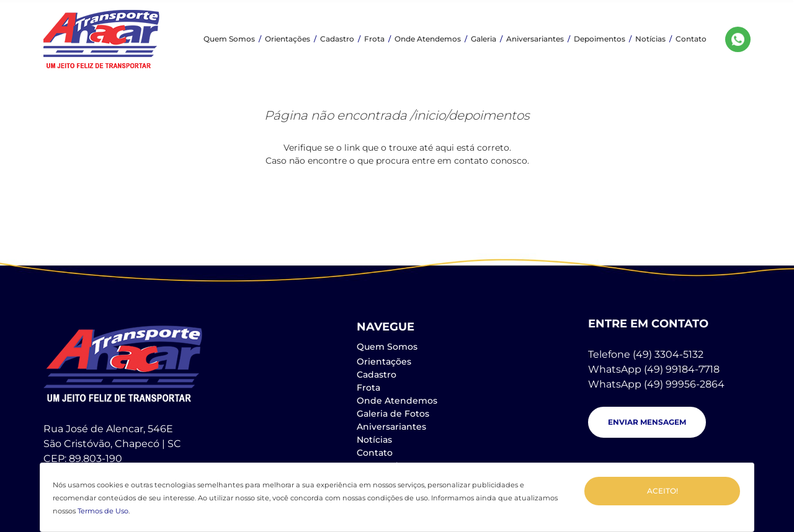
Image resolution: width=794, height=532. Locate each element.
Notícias (650, 39)
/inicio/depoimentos (470, 115)
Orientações (288, 39)
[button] (647, 422)
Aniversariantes (535, 39)
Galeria (484, 39)
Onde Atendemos (428, 39)
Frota (374, 39)
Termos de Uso (103, 511)
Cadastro (337, 39)
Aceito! (662, 491)
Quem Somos (229, 39)
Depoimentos (600, 39)
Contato (691, 39)
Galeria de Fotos (393, 414)
